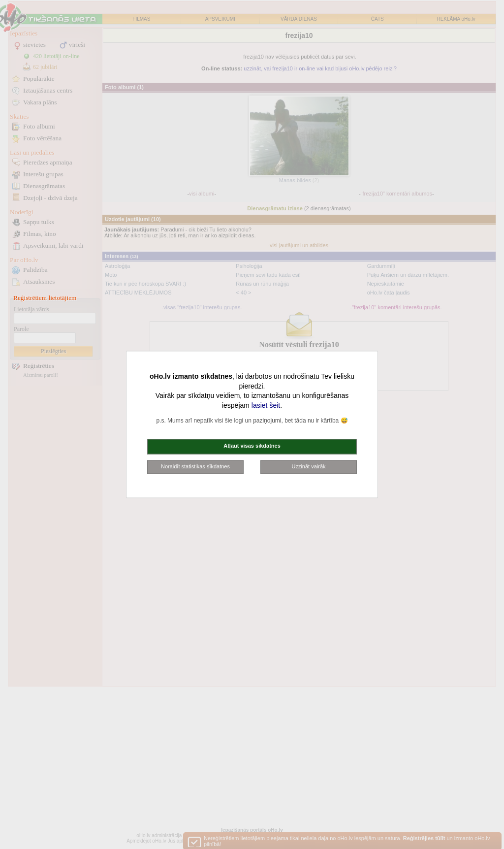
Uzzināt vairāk (308, 466)
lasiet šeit (266, 405)
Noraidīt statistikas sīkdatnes (195, 466)
